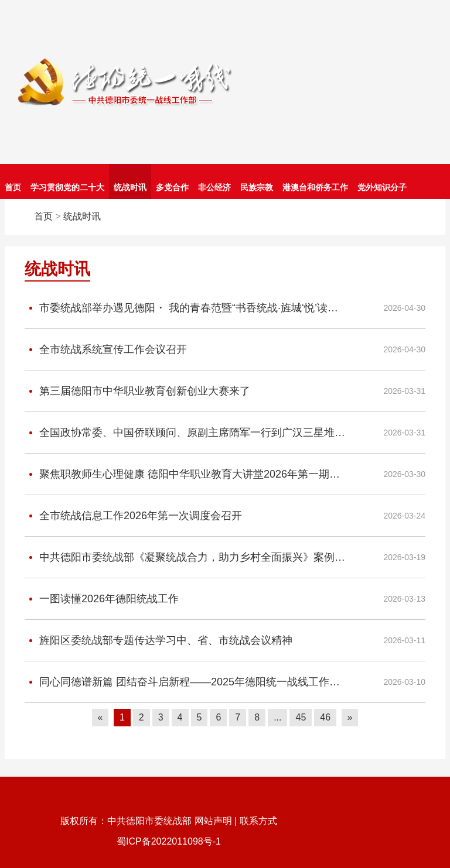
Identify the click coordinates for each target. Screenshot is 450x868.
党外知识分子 (382, 187)
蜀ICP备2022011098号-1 (169, 841)
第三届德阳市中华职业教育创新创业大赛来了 (137, 391)
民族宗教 (257, 187)
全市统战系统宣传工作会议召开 (106, 350)
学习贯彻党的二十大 (67, 187)
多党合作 (172, 187)
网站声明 (213, 821)
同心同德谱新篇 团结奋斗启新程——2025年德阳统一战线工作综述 (185, 682)
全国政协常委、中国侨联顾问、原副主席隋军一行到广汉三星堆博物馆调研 (185, 433)
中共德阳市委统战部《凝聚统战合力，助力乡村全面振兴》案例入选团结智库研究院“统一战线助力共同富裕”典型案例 (185, 557)
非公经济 (214, 187)
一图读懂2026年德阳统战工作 (102, 599)
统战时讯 (130, 187)
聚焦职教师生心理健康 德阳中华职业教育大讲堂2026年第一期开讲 (185, 474)
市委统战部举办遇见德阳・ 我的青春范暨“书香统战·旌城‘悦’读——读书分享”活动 (185, 308)
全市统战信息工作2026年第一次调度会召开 (133, 516)
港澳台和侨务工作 (315, 187)
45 (301, 717)
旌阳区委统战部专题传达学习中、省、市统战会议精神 (158, 641)
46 (325, 717)
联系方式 (258, 821)
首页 (13, 187)
